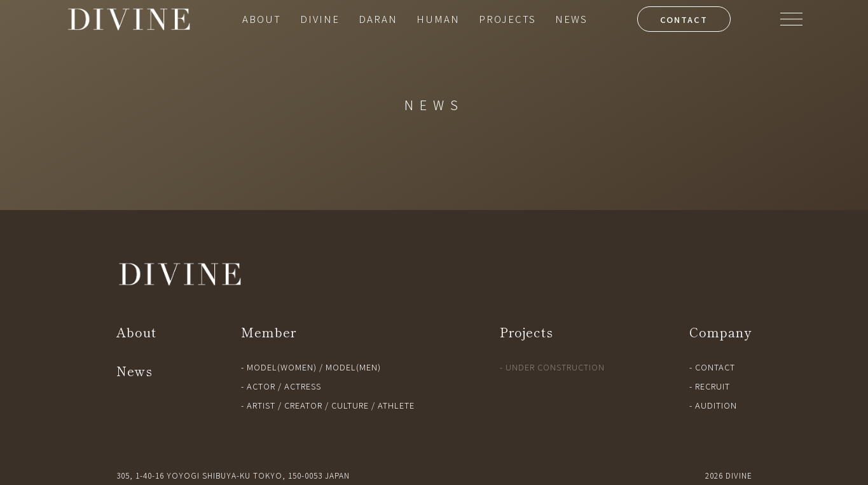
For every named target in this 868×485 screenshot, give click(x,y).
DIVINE (320, 19)
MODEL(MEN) (353, 367)
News (134, 371)
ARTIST (261, 405)
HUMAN (438, 19)
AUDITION (716, 405)
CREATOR (303, 405)
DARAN (378, 19)
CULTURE (350, 405)
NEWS (571, 19)
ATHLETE (396, 405)
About (136, 332)
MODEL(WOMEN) (282, 367)
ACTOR (261, 386)
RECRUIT (713, 386)
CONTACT (684, 19)
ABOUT (262, 19)
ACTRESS (303, 386)
